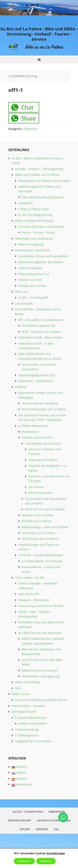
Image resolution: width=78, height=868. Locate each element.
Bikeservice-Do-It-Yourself (40, 670)
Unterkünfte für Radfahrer (40, 403)
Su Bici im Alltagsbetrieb (35, 215)
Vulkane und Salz (30, 280)
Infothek (21, 387)
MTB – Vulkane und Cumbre (41, 332)
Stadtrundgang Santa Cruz (37, 375)
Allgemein (30, 129)
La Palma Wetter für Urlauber (42, 561)
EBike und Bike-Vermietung (34, 221)
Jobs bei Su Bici (29, 594)
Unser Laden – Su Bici (30, 578)
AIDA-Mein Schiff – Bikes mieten (40, 337)
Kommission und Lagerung (40, 676)
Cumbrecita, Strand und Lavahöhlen (44, 256)
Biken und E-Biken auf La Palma (37, 175)
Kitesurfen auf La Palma (38, 533)
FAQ (18, 688)
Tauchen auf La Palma (37, 437)
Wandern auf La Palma (37, 515)
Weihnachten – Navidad (28, 706)
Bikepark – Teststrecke (34, 600)
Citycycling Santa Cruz (34, 274)
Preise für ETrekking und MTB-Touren (41, 700)
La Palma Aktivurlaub (33, 426)
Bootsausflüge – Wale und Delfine (45, 527)
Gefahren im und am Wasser (45, 509)
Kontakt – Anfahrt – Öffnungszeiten (39, 169)
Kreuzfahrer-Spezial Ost (38, 326)
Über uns (21, 292)
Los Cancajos (24, 303)
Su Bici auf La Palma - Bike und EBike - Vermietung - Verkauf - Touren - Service (39, 34)
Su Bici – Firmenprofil (33, 298)
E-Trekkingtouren (27, 735)
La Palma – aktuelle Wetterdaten (41, 555)
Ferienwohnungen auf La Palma (44, 409)
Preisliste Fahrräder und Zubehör (42, 227)
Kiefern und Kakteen (33, 723)
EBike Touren (21, 694)
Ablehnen (46, 861)
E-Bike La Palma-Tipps (34, 209)
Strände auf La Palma (37, 521)
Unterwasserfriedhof (43, 460)
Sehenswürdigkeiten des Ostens (41, 262)
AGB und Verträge (27, 682)
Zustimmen (24, 861)
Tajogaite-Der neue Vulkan (33, 741)
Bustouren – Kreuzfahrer (36, 381)
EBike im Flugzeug (31, 244)
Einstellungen (56, 853)
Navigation (26, 203)
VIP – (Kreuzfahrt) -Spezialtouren (41, 320)
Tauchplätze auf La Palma (43, 443)
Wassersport (30, 432)
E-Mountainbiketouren (31, 718)
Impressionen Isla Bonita (32, 250)
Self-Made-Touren (24, 712)
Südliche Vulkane (30, 268)
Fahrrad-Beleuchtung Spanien (43, 197)
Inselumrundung (27, 729)
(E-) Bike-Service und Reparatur (40, 633)
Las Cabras (36, 487)
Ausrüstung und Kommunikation (41, 606)
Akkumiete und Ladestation (34, 239)
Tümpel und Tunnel (32, 286)
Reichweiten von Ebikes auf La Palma (44, 181)
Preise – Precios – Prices (38, 232)
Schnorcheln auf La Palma (40, 539)
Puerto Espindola (40, 493)
